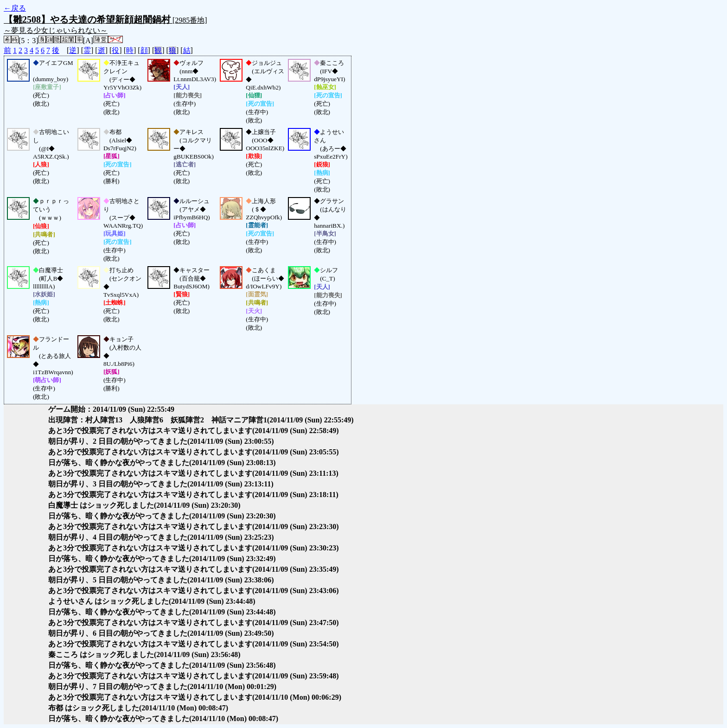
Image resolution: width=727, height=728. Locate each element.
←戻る (15, 8)
